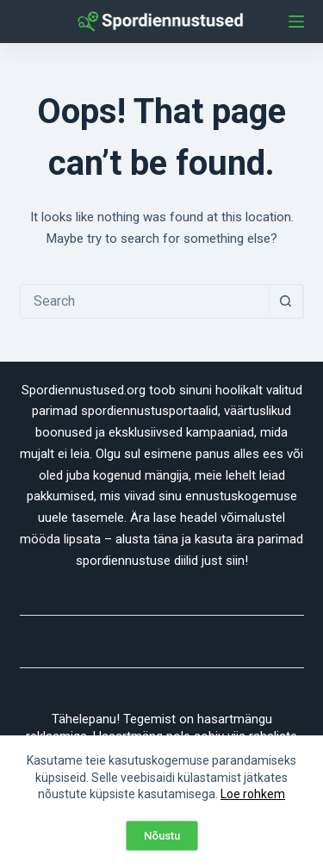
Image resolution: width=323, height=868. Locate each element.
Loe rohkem (253, 794)
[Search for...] (145, 301)
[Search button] (286, 301)
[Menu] (296, 22)
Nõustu (162, 836)
